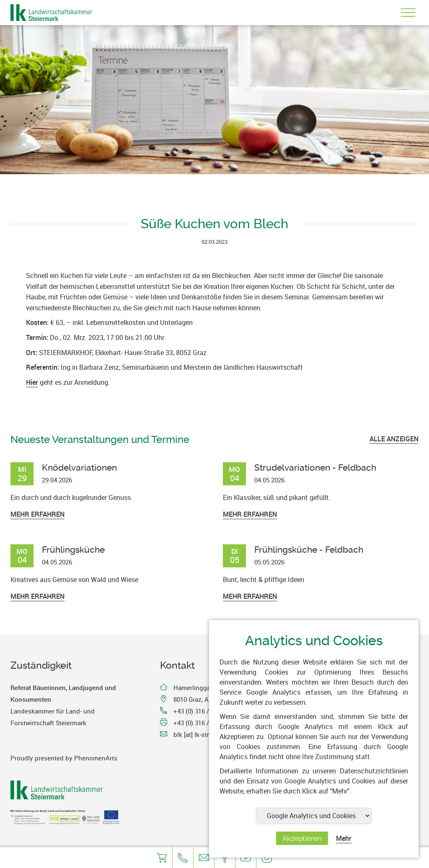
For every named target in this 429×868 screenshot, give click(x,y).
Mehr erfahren (37, 514)
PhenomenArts (96, 758)
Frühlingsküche (73, 550)
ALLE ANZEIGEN (394, 439)
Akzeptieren (302, 838)
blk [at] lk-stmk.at (198, 734)
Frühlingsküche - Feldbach (309, 550)
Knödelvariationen (79, 467)
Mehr (344, 838)
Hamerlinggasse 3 (199, 688)
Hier (32, 382)
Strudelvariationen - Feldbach (315, 467)
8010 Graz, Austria (199, 699)
